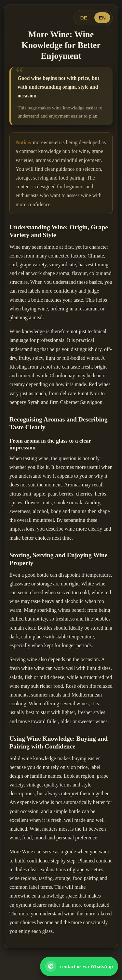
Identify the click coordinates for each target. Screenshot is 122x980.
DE (84, 18)
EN (102, 18)
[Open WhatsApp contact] (79, 966)
